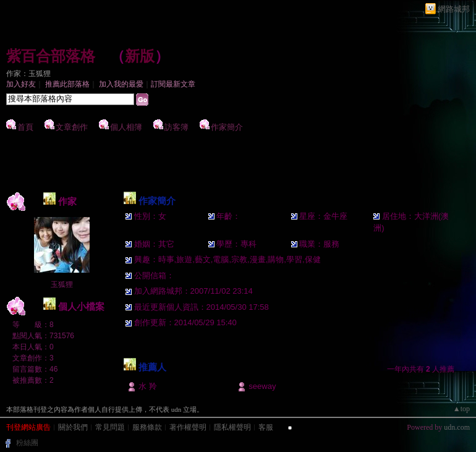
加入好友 (21, 84)
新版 (140, 56)
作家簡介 (227, 127)
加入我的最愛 (121, 84)
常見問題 (110, 427)
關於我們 (73, 427)
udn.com (457, 427)
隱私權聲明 (232, 427)
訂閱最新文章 (173, 84)
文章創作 (72, 127)
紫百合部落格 (51, 56)
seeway (262, 386)
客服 (266, 427)
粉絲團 (27, 443)
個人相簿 (126, 127)
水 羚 (148, 386)
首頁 (25, 127)
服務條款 (147, 427)
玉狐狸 (62, 284)
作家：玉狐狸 (28, 74)
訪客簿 (176, 127)
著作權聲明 (188, 427)
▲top (461, 409)
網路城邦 (454, 9)
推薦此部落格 (67, 84)
